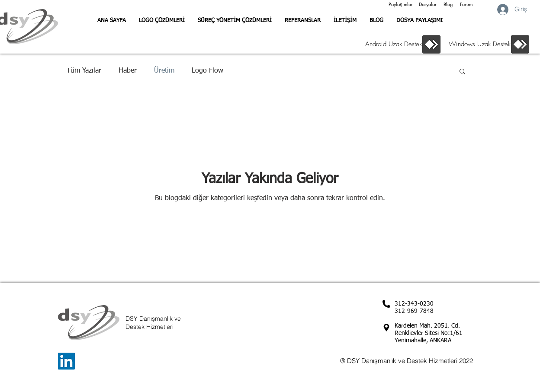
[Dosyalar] (427, 4)
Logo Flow (207, 71)
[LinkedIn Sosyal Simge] (66, 361)
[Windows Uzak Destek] (476, 44)
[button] (462, 72)
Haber (128, 71)
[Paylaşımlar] (401, 4)
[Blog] (448, 4)
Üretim (164, 71)
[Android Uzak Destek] (391, 44)
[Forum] (466, 4)
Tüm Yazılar (84, 71)
